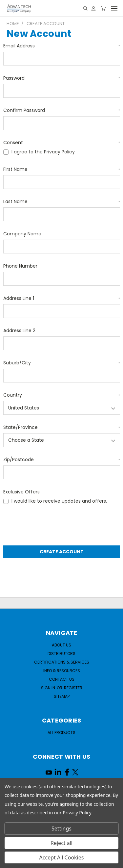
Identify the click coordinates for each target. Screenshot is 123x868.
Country (62, 395)
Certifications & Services (62, 662)
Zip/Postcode (62, 460)
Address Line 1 (62, 298)
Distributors (61, 654)
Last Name (62, 201)
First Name (62, 169)
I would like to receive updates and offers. (59, 501)
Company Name (22, 234)
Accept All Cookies (62, 857)
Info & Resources (62, 671)
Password (62, 78)
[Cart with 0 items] (103, 8)
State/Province (62, 427)
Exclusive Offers (21, 492)
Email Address (62, 46)
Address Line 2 (19, 330)
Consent (62, 143)
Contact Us (62, 679)
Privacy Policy (77, 813)
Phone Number (20, 266)
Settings (61, 829)
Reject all (61, 843)
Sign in (49, 688)
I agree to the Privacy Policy (43, 152)
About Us (61, 645)
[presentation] (53, 526)
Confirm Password (62, 110)
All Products (61, 733)
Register (73, 688)
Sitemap (62, 696)
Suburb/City (62, 363)
